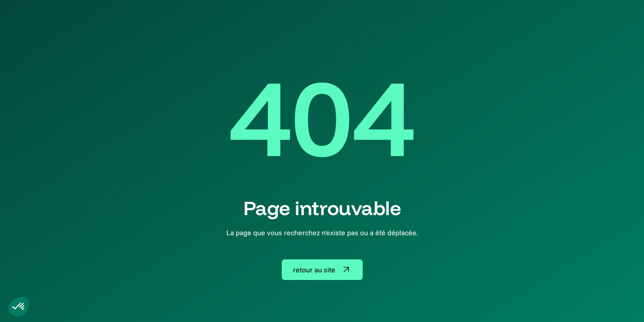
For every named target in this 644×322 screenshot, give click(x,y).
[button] (19, 307)
